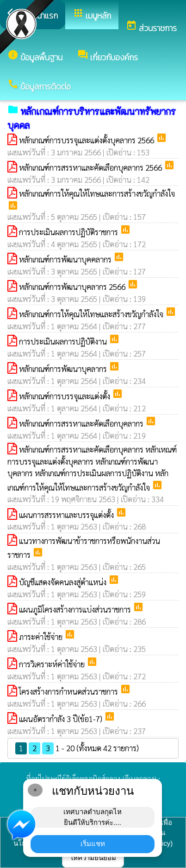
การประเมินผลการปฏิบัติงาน (64, 341)
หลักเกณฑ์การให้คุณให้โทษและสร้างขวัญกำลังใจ (92, 314)
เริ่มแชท (93, 844)
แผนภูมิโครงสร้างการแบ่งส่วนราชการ (76, 609)
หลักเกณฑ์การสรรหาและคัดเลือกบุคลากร (82, 423)
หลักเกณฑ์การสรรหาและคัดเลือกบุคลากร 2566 (91, 167)
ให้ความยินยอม (93, 858)
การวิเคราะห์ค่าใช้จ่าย (53, 664)
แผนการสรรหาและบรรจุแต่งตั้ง (67, 515)
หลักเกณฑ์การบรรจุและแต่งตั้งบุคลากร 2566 (87, 140)
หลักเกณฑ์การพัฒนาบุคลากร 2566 (73, 287)
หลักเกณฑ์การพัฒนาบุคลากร (64, 369)
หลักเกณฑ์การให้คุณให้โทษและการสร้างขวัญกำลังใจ (97, 193)
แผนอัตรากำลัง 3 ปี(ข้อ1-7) (62, 719)
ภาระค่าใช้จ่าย (42, 637)
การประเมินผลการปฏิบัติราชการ (69, 232)
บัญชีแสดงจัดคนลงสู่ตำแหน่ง (64, 582)
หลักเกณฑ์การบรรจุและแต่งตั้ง (65, 396)
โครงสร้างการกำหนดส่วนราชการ (69, 691)
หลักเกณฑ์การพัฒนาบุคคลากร (66, 259)
